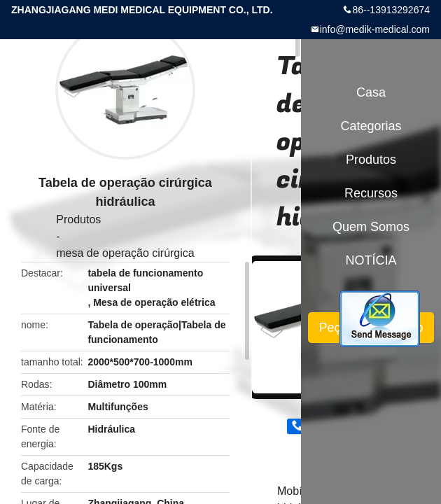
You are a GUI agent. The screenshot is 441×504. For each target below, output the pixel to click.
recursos (371, 193)
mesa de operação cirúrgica (125, 253)
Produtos (78, 219)
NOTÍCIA (371, 260)
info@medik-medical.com (375, 29)
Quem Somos (371, 227)
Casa (371, 92)
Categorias (371, 126)
